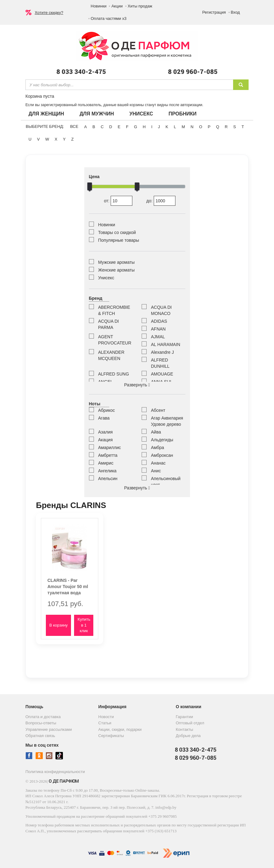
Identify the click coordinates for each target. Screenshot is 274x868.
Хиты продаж (140, 6)
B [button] (94, 127)
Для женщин (46, 114)
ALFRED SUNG (114, 374)
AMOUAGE (162, 374)
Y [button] (64, 139)
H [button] (144, 127)
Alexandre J (162, 352)
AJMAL (158, 337)
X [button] (56, 139)
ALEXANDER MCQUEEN (111, 355)
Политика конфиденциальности (55, 772)
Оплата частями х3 (109, 18)
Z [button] (73, 139)
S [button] (234, 127)
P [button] (209, 127)
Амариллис (110, 447)
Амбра (157, 447)
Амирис (106, 463)
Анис (156, 471)
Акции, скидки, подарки (120, 729)
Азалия (106, 432)
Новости (106, 717)
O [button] (201, 127)
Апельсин (108, 479)
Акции (117, 6)
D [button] (110, 127)
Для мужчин (97, 114)
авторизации (191, 105)
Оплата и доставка (43, 717)
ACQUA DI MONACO (161, 310)
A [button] (86, 127)
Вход (235, 12)
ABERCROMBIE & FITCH (114, 310)
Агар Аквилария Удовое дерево (167, 421)
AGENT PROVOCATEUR (115, 340)
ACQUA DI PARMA (109, 324)
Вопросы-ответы (41, 723)
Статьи (105, 723)
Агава (104, 418)
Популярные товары (119, 240)
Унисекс (141, 114)
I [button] (152, 127)
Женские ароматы (117, 270)
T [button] (243, 127)
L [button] (175, 127)
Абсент (158, 410)
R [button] (226, 127)
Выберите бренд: (45, 126)
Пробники (183, 114)
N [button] (192, 127)
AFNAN (158, 329)
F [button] (127, 127)
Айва (156, 432)
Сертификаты (111, 736)
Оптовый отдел (190, 723)
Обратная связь (40, 736)
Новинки (99, 6)
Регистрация (214, 12)
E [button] (119, 127)
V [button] (38, 139)
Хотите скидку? (49, 13)
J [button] (159, 127)
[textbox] (129, 85)
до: (161, 201)
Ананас (158, 463)
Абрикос (107, 410)
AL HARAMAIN (166, 344)
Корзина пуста (40, 96)
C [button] (102, 127)
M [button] (183, 127)
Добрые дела (188, 736)
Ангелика (107, 471)
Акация (106, 440)
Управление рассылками (49, 729)
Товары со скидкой (117, 232)
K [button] (167, 127)
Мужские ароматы (117, 262)
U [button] (30, 139)
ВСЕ (74, 126)
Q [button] (218, 127)
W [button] (47, 139)
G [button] (135, 127)
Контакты (184, 729)
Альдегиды (162, 440)
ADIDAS (159, 321)
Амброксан (162, 455)
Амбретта (108, 455)
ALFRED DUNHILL (160, 363)
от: (118, 201)
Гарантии (184, 717)
